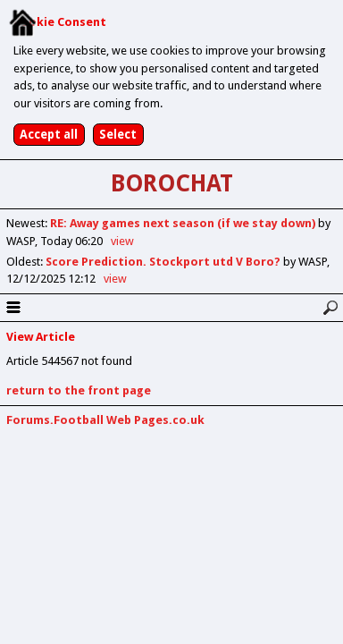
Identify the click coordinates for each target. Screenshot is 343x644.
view (122, 241)
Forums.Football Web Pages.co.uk (105, 420)
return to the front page (79, 390)
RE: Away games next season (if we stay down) (184, 223)
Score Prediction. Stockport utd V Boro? (164, 262)
